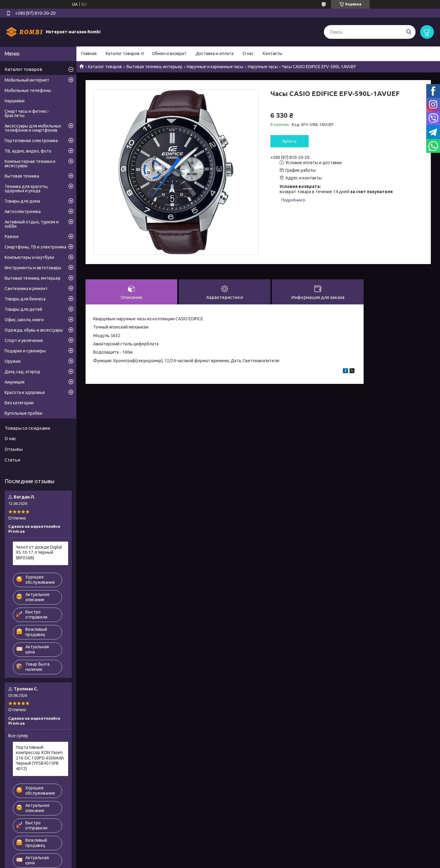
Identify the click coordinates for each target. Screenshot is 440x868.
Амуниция (15, 382)
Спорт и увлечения (24, 340)
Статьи (12, 460)
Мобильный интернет (27, 80)
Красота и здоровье (25, 392)
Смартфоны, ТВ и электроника (35, 247)
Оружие (13, 361)
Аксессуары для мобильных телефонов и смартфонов (33, 128)
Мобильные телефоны (28, 90)
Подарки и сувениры (25, 351)
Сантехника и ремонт (26, 289)
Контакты (273, 53)
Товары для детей (23, 309)
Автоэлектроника (23, 211)
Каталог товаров (123, 53)
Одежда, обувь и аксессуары (34, 330)
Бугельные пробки (23, 413)
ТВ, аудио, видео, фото (28, 151)
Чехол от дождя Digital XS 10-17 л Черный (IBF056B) (39, 552)
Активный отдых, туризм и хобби (32, 224)
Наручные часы (263, 67)
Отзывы (14, 449)
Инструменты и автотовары (33, 268)
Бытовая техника (22, 176)
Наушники (15, 101)
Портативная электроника (31, 141)
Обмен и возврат (169, 53)
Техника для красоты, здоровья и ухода (26, 189)
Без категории (19, 403)
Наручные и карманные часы (215, 67)
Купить (290, 141)
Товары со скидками (27, 428)
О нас (248, 53)
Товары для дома (22, 201)
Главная (89, 53)
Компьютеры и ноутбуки (29, 257)
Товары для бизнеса (25, 299)
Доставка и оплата (215, 53)
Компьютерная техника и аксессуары (30, 164)
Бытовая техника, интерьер (154, 67)
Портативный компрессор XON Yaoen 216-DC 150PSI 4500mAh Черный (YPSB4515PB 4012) (40, 758)
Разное (12, 237)
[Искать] (409, 32)
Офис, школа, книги (24, 320)
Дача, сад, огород (22, 372)
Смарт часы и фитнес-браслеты (27, 113)
